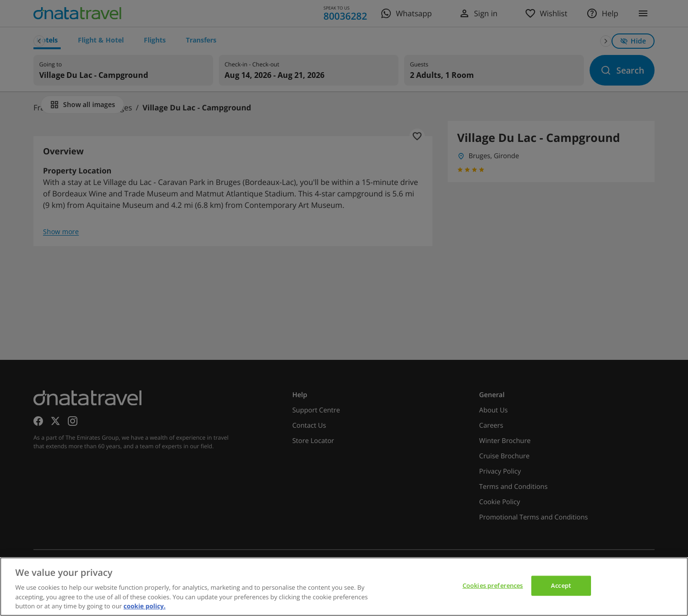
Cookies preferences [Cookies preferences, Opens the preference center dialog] (493, 585)
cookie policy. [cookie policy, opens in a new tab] (145, 606)
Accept (561, 585)
